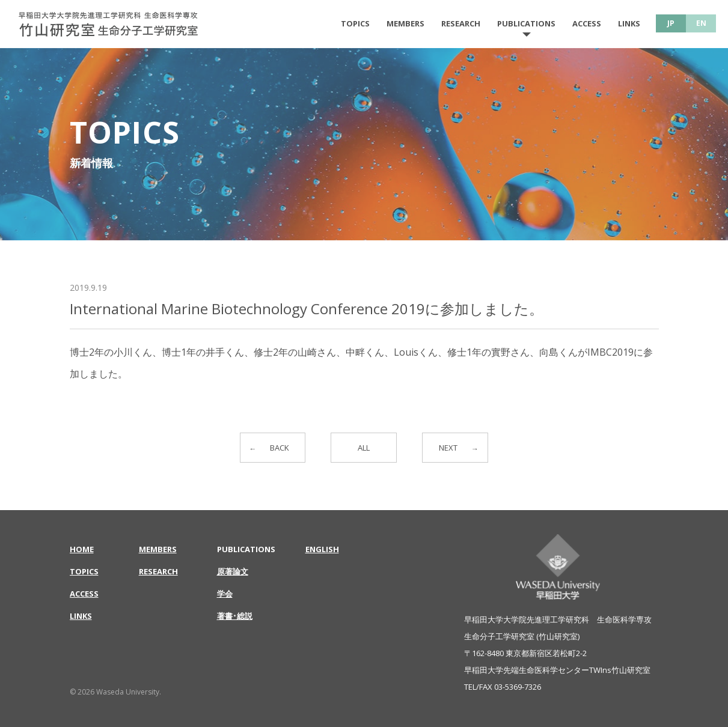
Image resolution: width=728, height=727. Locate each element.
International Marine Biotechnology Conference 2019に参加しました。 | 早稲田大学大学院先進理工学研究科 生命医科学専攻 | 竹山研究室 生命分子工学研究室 (108, 24)
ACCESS (587, 23)
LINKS (629, 23)
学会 (225, 594)
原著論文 (233, 571)
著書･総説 (235, 616)
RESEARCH (461, 23)
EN (701, 23)
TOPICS (355, 23)
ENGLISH (322, 549)
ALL (364, 448)
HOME (82, 549)
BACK (280, 448)
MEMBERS (405, 23)
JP (671, 23)
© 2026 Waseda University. (115, 692)
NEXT (448, 448)
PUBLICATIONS (526, 23)
